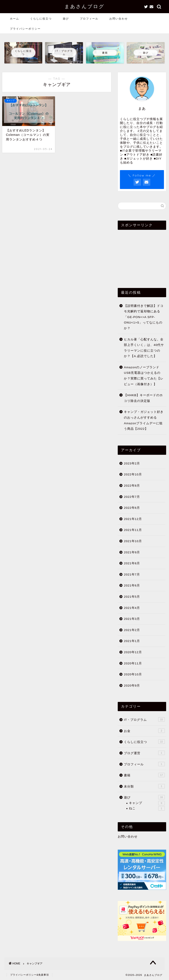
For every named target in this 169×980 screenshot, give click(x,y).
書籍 (144, 775)
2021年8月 (132, 563)
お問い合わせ (119, 19)
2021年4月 (132, 608)
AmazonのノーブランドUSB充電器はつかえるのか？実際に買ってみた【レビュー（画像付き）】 (144, 376)
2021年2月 (132, 630)
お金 (144, 731)
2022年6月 (132, 508)
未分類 (144, 786)
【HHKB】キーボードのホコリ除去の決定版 (143, 398)
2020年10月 (133, 674)
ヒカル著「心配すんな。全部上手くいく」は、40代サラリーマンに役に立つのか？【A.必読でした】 (144, 348)
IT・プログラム (144, 719)
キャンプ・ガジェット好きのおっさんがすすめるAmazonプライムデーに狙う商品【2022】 (144, 420)
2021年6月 (132, 585)
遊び (66, 19)
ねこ (147, 808)
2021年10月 (133, 541)
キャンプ (147, 803)
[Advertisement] (142, 255)
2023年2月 (132, 463)
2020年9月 (132, 686)
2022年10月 (133, 474)
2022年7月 (132, 497)
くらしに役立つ (41, 19)
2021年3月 (132, 619)
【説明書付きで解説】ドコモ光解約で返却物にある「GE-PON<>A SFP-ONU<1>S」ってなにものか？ (144, 317)
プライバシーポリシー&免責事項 (29, 975)
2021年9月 (132, 552)
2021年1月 (132, 641)
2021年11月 (133, 530)
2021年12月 (133, 519)
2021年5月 (132, 597)
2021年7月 (132, 575)
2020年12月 (133, 652)
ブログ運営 (144, 753)
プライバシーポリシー (25, 29)
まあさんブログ (84, 6)
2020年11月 (133, 663)
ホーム (15, 19)
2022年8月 (132, 486)
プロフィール (89, 19)
